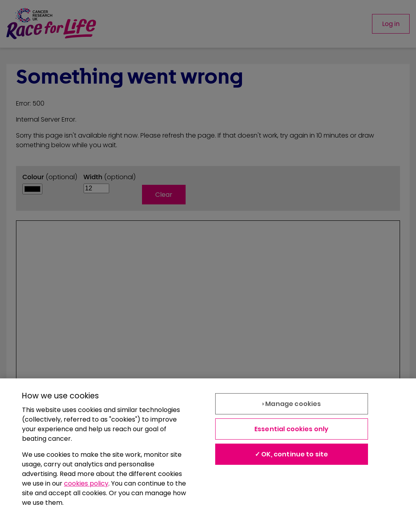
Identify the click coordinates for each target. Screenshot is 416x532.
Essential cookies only (292, 429)
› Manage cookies (292, 404)
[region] (208, 455)
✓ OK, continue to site (292, 454)
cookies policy (86, 483)
